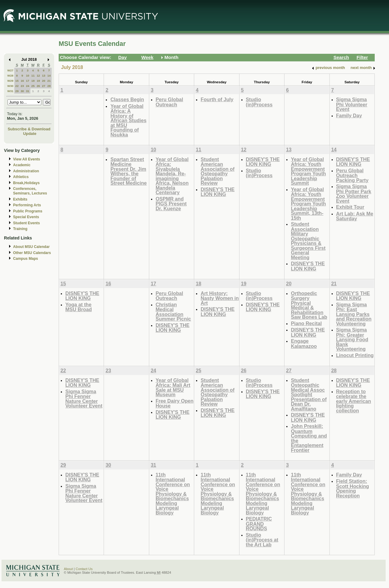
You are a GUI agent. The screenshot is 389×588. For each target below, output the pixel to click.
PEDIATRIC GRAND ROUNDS (259, 524)
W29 (10, 81)
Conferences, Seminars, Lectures (30, 191)
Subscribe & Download (29, 129)
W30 (10, 86)
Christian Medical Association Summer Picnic (173, 312)
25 (33, 86)
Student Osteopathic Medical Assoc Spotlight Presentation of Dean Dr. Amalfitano (309, 394)
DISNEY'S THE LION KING (218, 192)
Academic (22, 165)
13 (44, 76)
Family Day (349, 115)
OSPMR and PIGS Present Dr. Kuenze (171, 204)
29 (17, 91)
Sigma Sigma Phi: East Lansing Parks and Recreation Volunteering (354, 314)
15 (17, 81)
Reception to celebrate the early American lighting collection (354, 401)
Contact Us (84, 569)
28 (49, 86)
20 (44, 81)
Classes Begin (127, 99)
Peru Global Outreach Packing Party (352, 175)
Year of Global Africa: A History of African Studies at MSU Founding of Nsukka (128, 120)
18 (33, 81)
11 (33, 76)
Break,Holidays (26, 183)
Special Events (26, 217)
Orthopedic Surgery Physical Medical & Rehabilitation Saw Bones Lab (309, 305)
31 (28, 91)
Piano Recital (306, 323)
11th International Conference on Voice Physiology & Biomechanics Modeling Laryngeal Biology (173, 494)
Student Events (26, 223)
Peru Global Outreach (169, 102)
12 (38, 76)
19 (38, 81)
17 (28, 81)
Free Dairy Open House (175, 403)
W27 (10, 70)
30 (22, 91)
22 (17, 86)
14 (49, 76)
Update (30, 134)
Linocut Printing (355, 355)
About (68, 569)
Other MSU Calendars (32, 253)
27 (44, 86)
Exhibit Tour (350, 207)
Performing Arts (27, 205)
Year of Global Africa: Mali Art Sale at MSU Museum (173, 387)
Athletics (21, 177)
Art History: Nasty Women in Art (220, 298)
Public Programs (28, 211)
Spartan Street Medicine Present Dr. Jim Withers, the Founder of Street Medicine (128, 171)
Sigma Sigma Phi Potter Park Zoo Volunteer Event (354, 194)
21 (49, 81)
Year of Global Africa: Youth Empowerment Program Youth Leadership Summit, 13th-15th (308, 204)
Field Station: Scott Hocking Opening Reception (353, 488)
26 (38, 86)
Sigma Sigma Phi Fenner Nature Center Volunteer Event (84, 399)
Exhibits (20, 199)
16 (22, 81)
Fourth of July (217, 99)
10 (28, 76)
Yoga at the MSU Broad (79, 307)
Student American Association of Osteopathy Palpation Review (217, 171)
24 (28, 86)
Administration (26, 171)
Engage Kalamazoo (304, 344)
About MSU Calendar (31, 247)
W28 (10, 76)
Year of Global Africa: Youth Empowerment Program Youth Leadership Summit (308, 171)
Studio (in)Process (259, 102)
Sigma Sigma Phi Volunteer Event (352, 104)
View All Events (27, 159)
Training (20, 229)
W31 (10, 91)
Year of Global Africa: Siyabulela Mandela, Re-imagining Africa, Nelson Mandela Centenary (172, 176)
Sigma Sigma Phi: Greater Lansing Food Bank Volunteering (352, 339)
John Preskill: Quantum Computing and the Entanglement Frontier (309, 438)
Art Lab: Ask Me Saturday (355, 216)
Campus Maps (26, 259)
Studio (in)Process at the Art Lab (262, 540)
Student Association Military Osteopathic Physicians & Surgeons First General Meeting (308, 241)
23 (22, 86)
